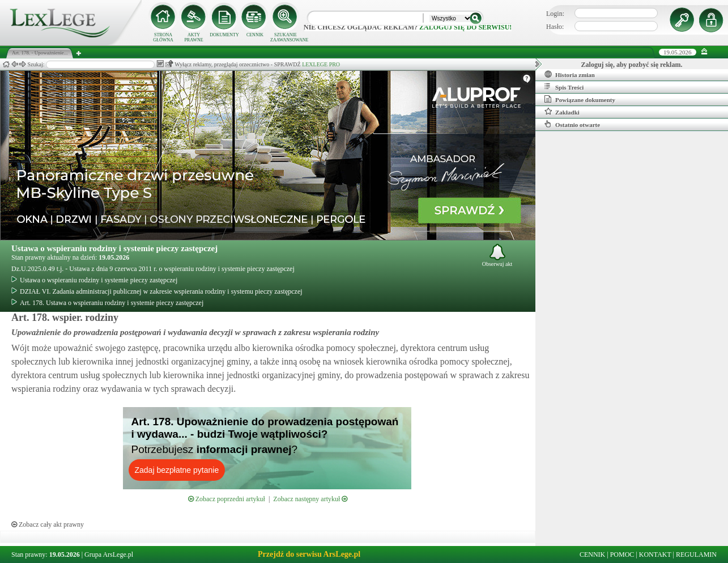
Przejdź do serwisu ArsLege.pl (309, 554)
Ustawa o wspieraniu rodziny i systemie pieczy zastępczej (114, 248)
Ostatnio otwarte (572, 124)
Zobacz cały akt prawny (48, 524)
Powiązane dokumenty (580, 99)
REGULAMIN (696, 554)
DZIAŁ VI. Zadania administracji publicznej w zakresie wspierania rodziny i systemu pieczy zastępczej (157, 291)
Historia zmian (570, 74)
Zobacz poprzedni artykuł (227, 499)
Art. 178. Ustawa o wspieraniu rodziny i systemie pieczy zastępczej (107, 303)
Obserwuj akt (497, 255)
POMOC (622, 554)
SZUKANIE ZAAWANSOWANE (286, 37)
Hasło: (555, 27)
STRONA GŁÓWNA (163, 37)
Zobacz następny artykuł (310, 499)
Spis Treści (564, 87)
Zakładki (562, 112)
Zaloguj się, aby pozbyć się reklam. (632, 65)
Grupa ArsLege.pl (109, 554)
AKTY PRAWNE (193, 37)
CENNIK (255, 35)
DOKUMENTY (224, 35)
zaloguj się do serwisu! (465, 27)
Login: (555, 14)
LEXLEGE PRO (321, 64)
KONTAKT (655, 554)
